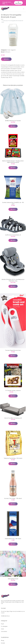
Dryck (2, 624)
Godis (9, 50)
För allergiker (4, 626)
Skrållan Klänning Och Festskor (13, 121)
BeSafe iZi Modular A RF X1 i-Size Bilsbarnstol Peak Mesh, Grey (13, 280)
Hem (2, 19)
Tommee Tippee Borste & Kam (13, 350)
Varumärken (4, 631)
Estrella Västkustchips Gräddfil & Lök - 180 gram (13, 203)
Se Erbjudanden (18, 3)
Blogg (3, 640)
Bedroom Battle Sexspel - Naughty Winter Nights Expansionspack (13, 162)
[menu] (24, 9)
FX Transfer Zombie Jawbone (13, 390)
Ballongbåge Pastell (13, 579)
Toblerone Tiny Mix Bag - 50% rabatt (13, 458)
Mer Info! (6, 59)
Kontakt (3, 643)
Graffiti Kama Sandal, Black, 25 (13, 235)
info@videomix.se (5, 616)
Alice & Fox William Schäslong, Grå (13, 418)
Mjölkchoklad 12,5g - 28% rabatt (13, 539)
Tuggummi (13, 50)
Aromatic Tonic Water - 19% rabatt (13, 498)
